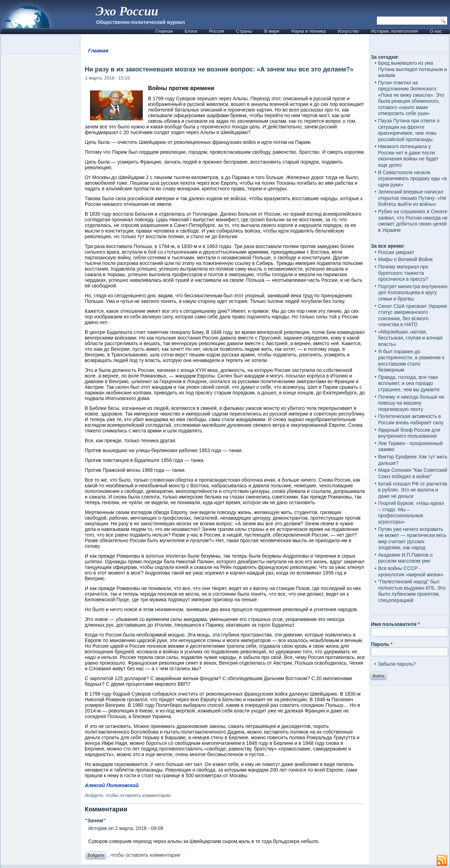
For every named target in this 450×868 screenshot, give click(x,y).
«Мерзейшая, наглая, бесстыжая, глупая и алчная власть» (410, 338)
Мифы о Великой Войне (405, 259)
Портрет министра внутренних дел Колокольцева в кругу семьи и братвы (413, 293)
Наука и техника (309, 31)
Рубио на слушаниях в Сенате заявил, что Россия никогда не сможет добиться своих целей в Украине (413, 221)
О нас (436, 31)
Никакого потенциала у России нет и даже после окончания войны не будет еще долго (408, 156)
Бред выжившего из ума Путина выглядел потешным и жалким (412, 69)
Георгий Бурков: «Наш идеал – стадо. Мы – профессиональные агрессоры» (411, 512)
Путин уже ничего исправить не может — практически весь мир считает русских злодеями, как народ (412, 538)
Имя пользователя (395, 624)
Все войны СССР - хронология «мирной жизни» (410, 571)
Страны (244, 31)
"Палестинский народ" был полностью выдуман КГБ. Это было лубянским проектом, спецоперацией (412, 591)
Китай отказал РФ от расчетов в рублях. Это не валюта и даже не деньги (412, 490)
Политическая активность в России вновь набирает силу (411, 419)
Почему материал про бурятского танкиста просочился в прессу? (403, 273)
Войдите (94, 795)
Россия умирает (396, 252)
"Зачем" (95, 820)
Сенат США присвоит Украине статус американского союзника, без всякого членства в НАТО (412, 315)
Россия (217, 31)
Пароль (382, 644)
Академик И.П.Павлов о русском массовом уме (405, 558)
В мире (272, 31)
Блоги (191, 31)
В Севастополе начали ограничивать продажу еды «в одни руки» (412, 179)
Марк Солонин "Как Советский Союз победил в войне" (413, 473)
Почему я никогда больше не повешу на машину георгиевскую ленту (411, 403)
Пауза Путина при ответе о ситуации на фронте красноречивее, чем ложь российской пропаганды (409, 130)
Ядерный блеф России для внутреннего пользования (409, 433)
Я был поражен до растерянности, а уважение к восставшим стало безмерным (411, 361)
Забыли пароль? (397, 664)
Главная (164, 31)
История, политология (394, 31)
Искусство (348, 31)
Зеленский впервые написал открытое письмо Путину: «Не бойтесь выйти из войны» (412, 198)
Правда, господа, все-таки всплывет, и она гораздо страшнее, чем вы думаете (409, 383)
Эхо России (127, 11)
